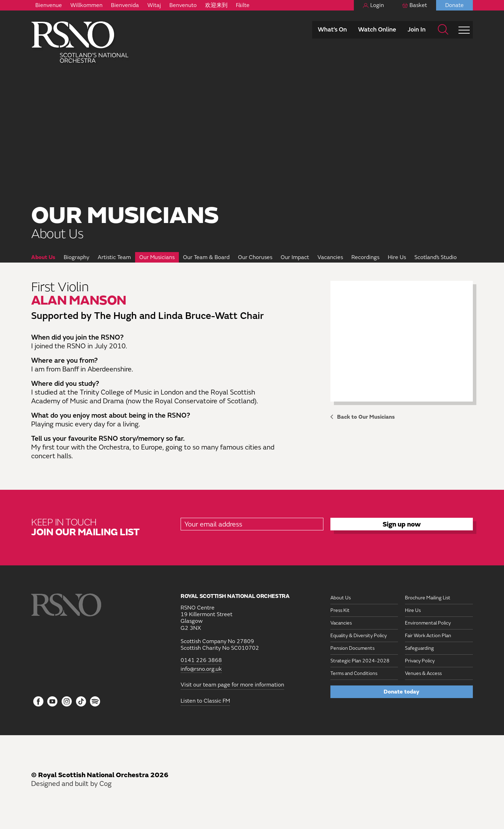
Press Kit (340, 610)
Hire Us (397, 257)
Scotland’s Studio (436, 257)
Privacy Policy (420, 661)
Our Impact (295, 257)
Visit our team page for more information (232, 685)
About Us (43, 257)
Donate (454, 5)
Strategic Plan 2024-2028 (360, 661)
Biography (76, 257)
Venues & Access (423, 673)
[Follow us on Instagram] (67, 702)
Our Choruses (255, 257)
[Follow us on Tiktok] (81, 701)
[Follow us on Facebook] (38, 702)
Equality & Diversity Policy (359, 636)
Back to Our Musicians (366, 417)
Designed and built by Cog (71, 784)
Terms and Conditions (354, 673)
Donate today (401, 692)
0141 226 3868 (201, 660)
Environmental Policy (428, 623)
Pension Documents (352, 648)
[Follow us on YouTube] (53, 702)
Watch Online (377, 30)
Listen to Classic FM (205, 701)
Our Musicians (157, 257)
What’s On (332, 30)
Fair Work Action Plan (428, 636)
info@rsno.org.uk (201, 669)
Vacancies (330, 257)
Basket (418, 5)
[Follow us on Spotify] (95, 701)
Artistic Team (114, 257)
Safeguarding (419, 648)
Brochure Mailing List (428, 598)
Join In (416, 30)
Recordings (365, 257)
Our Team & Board (206, 257)
